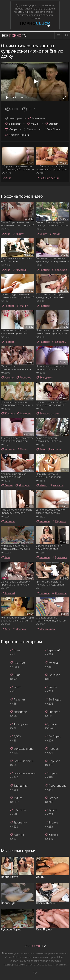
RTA (35, 973)
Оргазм (51, 124)
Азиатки (8, 378)
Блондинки (36, 118)
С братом (59, 342)
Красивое (59, 270)
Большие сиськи (47, 178)
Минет (18, 234)
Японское (24, 378)
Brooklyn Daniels (17, 135)
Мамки (33, 124)
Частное (43, 270)
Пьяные (7, 485)
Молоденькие (46, 629)
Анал (7, 178)
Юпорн (11, 129)
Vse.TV (35, 946)
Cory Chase (51, 129)
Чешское (56, 485)
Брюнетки (13, 124)
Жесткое (8, 414)
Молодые (19, 270)
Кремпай (8, 593)
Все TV (14, 35)
